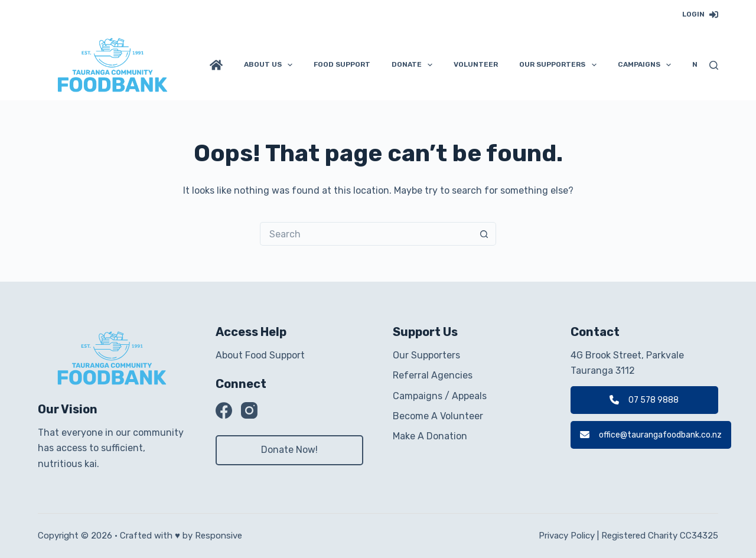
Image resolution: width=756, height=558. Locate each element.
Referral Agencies (433, 375)
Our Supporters (560, 65)
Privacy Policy (567, 536)
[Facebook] (224, 410)
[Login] (700, 15)
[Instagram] (249, 410)
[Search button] (484, 234)
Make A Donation (430, 436)
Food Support (342, 64)
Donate (414, 65)
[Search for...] (366, 234)
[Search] (714, 65)
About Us (271, 65)
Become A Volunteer (438, 416)
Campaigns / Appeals (440, 396)
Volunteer (476, 64)
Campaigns (647, 65)
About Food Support (260, 355)
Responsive (219, 536)
